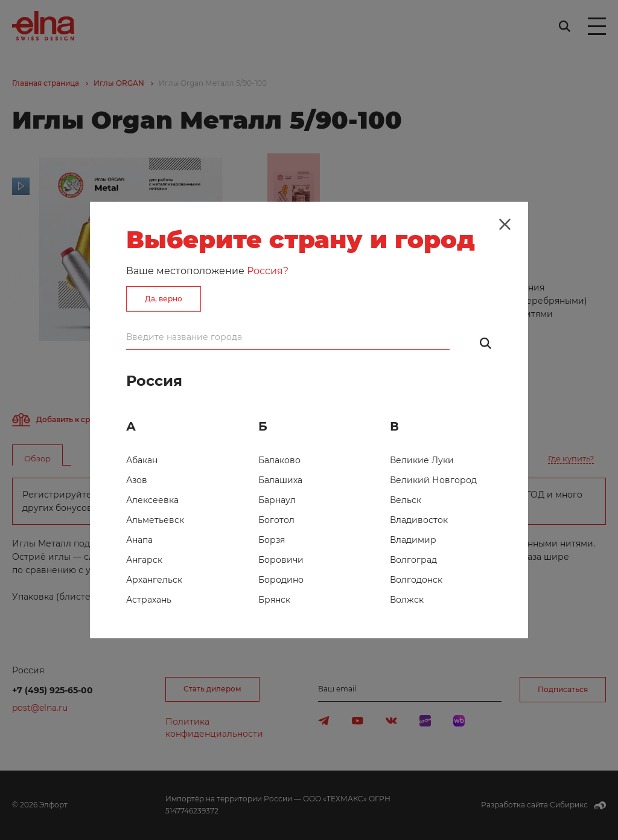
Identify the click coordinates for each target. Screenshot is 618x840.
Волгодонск (416, 580)
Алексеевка (152, 500)
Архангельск (154, 580)
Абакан (142, 460)
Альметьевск (155, 520)
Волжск (407, 600)
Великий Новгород (433, 480)
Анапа (139, 540)
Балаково (279, 460)
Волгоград (413, 560)
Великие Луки (422, 460)
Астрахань (149, 600)
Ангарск (144, 560)
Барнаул (277, 500)
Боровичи (281, 560)
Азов (137, 480)
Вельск (406, 500)
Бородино (281, 580)
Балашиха (280, 480)
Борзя (272, 540)
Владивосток (419, 520)
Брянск (274, 600)
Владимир (413, 540)
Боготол (276, 520)
